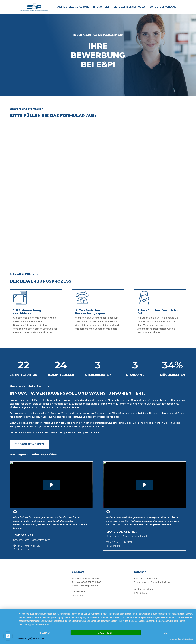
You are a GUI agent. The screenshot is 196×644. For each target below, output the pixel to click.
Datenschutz (79, 592)
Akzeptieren (106, 633)
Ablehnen (45, 633)
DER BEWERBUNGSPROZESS (130, 7)
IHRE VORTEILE (101, 7)
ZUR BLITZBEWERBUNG (163, 7)
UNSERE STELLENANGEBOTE (73, 7)
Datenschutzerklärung (185, 639)
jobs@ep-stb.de (89, 586)
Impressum (78, 595)
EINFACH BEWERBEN (29, 444)
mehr (167, 633)
